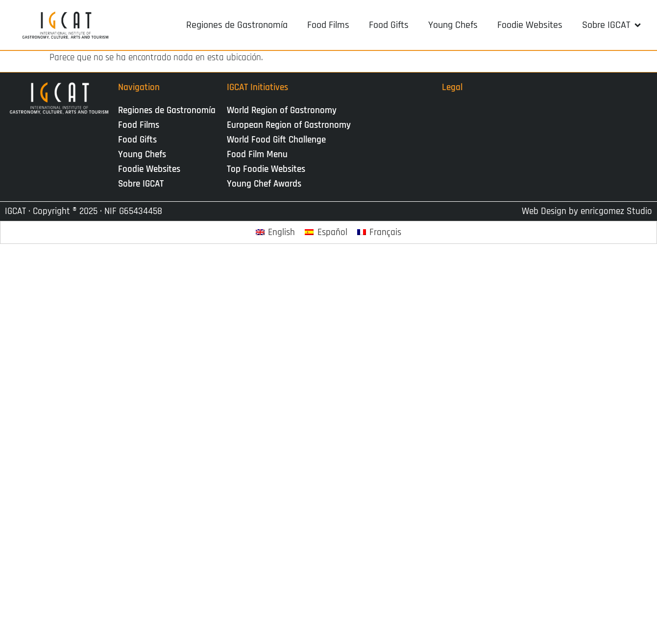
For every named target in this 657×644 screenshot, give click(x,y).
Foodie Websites (149, 169)
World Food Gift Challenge (276, 140)
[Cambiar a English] (276, 232)
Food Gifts (137, 140)
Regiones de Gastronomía (167, 110)
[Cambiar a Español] (326, 232)
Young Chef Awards (264, 184)
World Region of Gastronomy (282, 110)
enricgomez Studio (616, 211)
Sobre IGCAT (143, 184)
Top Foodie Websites (266, 169)
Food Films (139, 125)
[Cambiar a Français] (379, 232)
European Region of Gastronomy (289, 125)
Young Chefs (142, 155)
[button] (612, 25)
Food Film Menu (257, 155)
